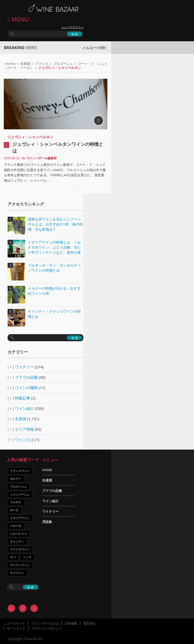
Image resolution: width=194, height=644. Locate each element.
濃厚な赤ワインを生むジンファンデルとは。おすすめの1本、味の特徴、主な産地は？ (55, 224)
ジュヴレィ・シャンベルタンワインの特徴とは (58, 147)
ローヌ (14, 510)
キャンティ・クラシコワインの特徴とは (54, 314)
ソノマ (27, 557)
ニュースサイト (14, 623)
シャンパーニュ (20, 494)
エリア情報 (24, 429)
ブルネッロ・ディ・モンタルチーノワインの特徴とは (54, 268)
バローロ (16, 526)
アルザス (16, 502)
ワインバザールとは (45, 623)
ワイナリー (24, 367)
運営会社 (89, 623)
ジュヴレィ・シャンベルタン (30, 137)
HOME (47, 470)
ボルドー (16, 479)
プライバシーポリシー (47, 628)
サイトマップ (16, 628)
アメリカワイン (20, 549)
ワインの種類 (26, 388)
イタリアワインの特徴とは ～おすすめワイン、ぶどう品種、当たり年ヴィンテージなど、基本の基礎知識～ (54, 248)
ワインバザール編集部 (41, 158)
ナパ (13, 557)
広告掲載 (71, 623)
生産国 (25, 64)
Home (11, 64)
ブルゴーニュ (63, 64)
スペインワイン (20, 565)
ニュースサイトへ (72, 27)
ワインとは (24, 439)
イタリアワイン (20, 518)
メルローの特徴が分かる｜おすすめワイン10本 (54, 291)
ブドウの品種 (26, 377)
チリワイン (17, 573)
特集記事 (22, 398)
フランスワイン (20, 471)
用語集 (47, 522)
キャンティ (17, 541)
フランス (42, 64)
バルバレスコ (18, 534)
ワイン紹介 (24, 408)
